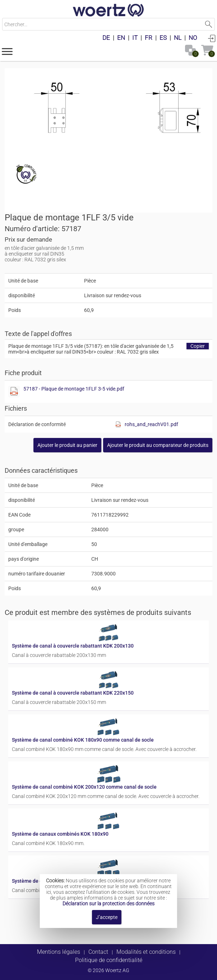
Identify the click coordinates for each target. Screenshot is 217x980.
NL (178, 38)
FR (149, 38)
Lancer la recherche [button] (209, 24)
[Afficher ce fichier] (14, 392)
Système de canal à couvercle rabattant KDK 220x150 (73, 693)
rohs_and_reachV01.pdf (151, 424)
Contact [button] (98, 952)
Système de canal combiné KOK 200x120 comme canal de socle (84, 787)
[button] (7, 51)
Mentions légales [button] (59, 952)
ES (163, 38)
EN (121, 38)
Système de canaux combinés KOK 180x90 (60, 834)
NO (193, 38)
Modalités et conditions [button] (146, 952)
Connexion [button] (212, 38)
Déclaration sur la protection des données (108, 904)
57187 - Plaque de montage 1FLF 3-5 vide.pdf (74, 389)
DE (106, 38)
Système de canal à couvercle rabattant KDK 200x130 (73, 646)
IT (135, 38)
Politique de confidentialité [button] (109, 960)
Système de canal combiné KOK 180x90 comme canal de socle (83, 740)
